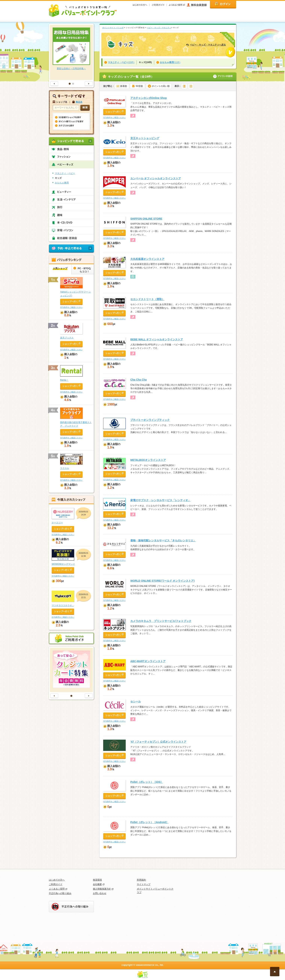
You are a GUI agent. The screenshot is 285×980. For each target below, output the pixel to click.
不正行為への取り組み (60, 893)
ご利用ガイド (56, 884)
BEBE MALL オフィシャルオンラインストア (157, 339)
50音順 (139, 86)
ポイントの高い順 (161, 86)
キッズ (58, 178)
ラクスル (65, 468)
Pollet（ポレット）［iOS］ (147, 782)
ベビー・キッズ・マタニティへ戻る (208, 45)
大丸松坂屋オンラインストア (147, 259)
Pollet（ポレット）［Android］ (149, 822)
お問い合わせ (100, 893)
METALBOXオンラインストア (148, 460)
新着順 (124, 86)
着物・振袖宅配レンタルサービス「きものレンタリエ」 (163, 540)
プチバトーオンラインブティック (150, 420)
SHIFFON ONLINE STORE (146, 219)
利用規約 (141, 880)
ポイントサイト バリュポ (113, 28)
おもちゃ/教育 (62, 183)
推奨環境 (97, 880)
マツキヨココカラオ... (63, 605)
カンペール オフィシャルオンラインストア (156, 178)
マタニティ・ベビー (65, 173)
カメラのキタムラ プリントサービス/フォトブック (161, 621)
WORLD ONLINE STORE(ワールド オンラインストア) (162, 581)
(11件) (170, 62)
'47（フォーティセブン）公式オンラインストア (158, 742)
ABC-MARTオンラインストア (148, 661)
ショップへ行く (113, 112)
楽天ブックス (67, 338)
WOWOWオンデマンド (63, 564)
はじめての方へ (57, 880)
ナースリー (57, 523)
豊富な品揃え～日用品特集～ (71, 69)
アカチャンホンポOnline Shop (149, 98)
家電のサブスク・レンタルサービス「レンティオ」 (160, 500)
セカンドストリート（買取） (147, 299)
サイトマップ (144, 884)
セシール (136, 701)
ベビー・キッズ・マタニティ (159, 28)
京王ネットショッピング (145, 138)
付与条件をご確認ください (114, 117)
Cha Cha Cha (138, 380)
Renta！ (64, 380)
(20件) (121, 62)
